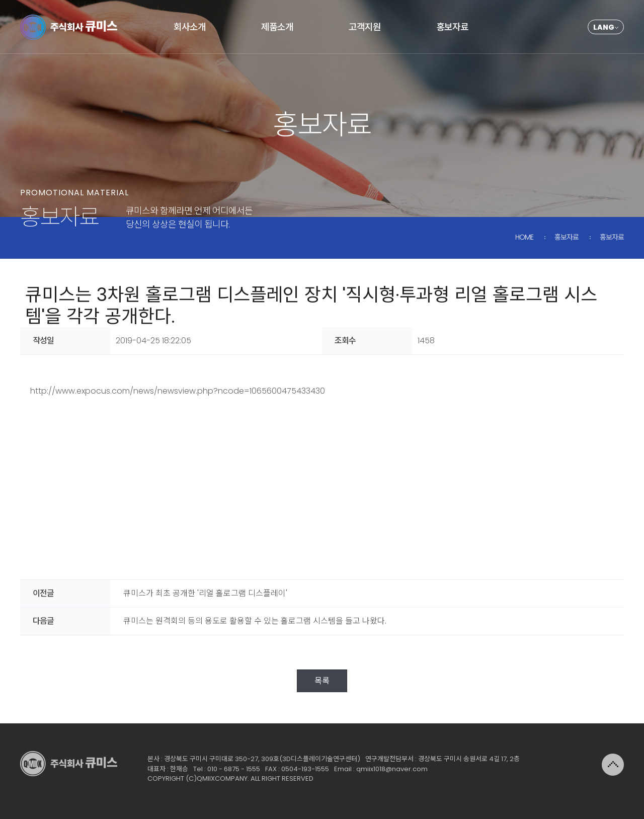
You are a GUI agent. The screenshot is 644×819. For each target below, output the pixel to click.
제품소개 (277, 27)
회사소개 (190, 27)
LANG (604, 27)
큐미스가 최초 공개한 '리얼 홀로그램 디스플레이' (205, 593)
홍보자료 (452, 27)
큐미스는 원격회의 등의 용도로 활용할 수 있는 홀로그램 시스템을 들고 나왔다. (255, 621)
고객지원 (365, 27)
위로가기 (613, 765)
